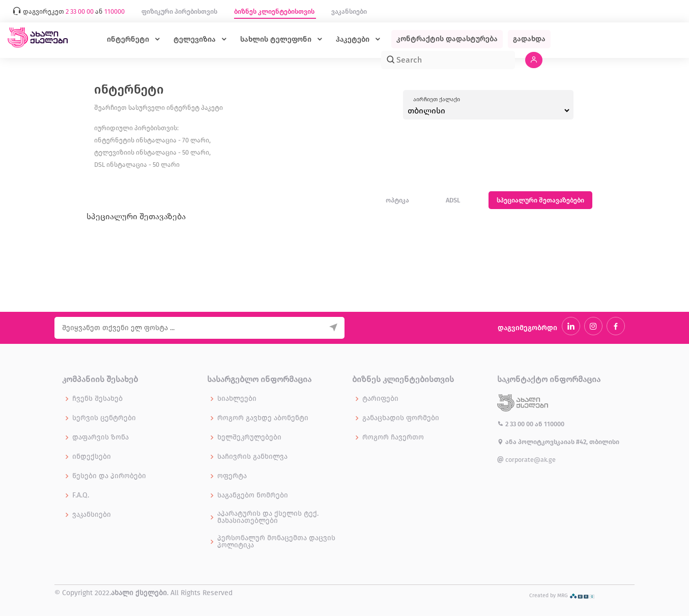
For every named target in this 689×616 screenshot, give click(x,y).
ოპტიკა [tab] (397, 200)
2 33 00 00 (516, 424)
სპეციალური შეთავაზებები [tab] (540, 200)
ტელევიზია (196, 39)
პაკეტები (354, 39)
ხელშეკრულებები (249, 437)
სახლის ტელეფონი (277, 39)
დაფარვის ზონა (101, 437)
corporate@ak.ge (526, 460)
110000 (554, 424)
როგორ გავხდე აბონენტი (263, 418)
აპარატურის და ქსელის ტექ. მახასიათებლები (268, 517)
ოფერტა (232, 476)
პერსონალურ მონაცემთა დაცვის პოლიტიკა (276, 542)
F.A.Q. (81, 495)
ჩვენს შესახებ (97, 399)
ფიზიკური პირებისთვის (180, 11)
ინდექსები (92, 457)
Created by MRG (562, 595)
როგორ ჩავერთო (393, 437)
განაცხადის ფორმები (401, 418)
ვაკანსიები (349, 11)
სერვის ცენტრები (104, 418)
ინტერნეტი (129, 39)
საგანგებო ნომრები (253, 495)
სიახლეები (237, 399)
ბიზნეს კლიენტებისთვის (275, 11)
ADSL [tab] (453, 200)
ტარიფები (380, 399)
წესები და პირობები (109, 476)
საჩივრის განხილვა (252, 457)
